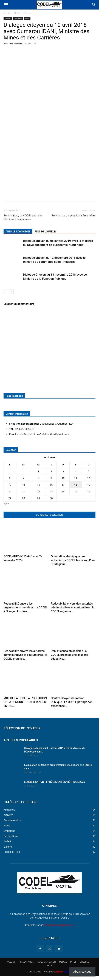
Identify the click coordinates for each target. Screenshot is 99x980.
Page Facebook (14, 396)
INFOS (73, 962)
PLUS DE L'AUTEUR (45, 232)
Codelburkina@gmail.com (59, 925)
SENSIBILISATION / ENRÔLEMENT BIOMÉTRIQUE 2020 (55, 782)
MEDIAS (63, 962)
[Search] (94, 5)
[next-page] (11, 292)
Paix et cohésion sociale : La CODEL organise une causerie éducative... (70, 655)
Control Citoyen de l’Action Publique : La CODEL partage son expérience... (72, 702)
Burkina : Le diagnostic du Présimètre (73, 216)
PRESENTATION (26, 962)
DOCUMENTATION (46, 962)
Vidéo (27, 19)
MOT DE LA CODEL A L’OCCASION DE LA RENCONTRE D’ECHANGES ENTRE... (25, 702)
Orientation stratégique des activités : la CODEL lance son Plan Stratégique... (73, 560)
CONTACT (49, 965)
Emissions (29, 13)
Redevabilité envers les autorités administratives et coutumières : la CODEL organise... (25, 655)
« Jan (6, 503)
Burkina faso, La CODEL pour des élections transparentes (23, 217)
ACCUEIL (11, 962)
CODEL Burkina (15, 44)
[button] (6, 5)
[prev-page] (6, 292)
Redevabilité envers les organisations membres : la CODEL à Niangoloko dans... (26, 607)
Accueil (7, 13)
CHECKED (84, 962)
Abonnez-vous (82, 972)
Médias (18, 13)
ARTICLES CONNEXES (18, 232)
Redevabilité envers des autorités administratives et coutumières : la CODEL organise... (73, 607)
